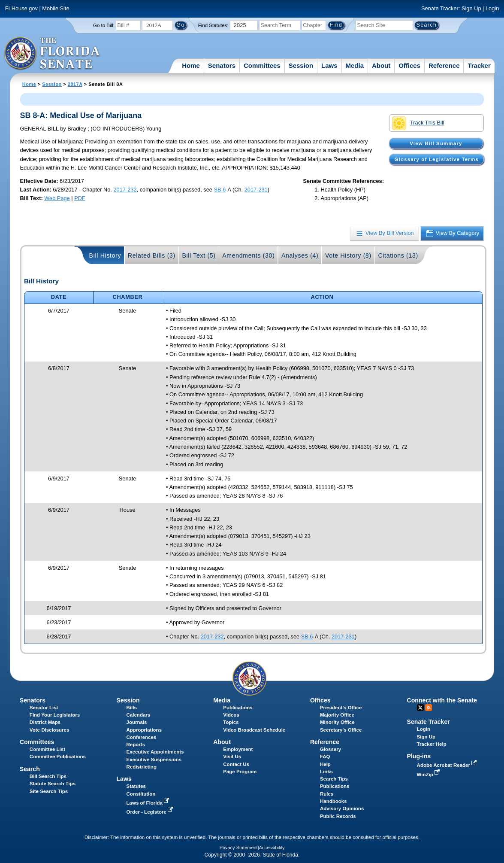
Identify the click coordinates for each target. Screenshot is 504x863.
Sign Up (471, 8)
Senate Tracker (429, 722)
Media (355, 65)
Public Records (338, 816)
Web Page (57, 198)
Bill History (105, 255)
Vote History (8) (348, 255)
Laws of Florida (149, 803)
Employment (238, 749)
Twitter (420, 708)
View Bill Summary (436, 143)
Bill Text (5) (199, 255)
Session (301, 65)
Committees (262, 65)
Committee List (47, 749)
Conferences (142, 737)
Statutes (136, 786)
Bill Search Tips (48, 776)
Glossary (330, 749)
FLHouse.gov (21, 8)
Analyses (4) (300, 255)
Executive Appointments (155, 752)
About (381, 65)
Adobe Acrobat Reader (448, 765)
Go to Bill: (104, 25)
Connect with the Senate (442, 700)
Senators (222, 65)
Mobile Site (56, 8)
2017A (75, 84)
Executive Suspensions (154, 760)
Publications (238, 708)
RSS (429, 708)
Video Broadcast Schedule (254, 730)
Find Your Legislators (55, 715)
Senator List (44, 708)
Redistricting (142, 767)
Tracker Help (432, 744)
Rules (327, 794)
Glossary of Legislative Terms (437, 159)
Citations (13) (398, 255)
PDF (80, 198)
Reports (136, 744)
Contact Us (236, 764)
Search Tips (334, 779)
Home (191, 65)
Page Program (240, 772)
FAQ (325, 757)
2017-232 (125, 190)
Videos (231, 715)
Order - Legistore (151, 812)
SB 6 (220, 190)
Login (492, 8)
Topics (231, 722)
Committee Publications (58, 757)
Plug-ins (419, 756)
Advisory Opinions (342, 808)
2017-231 (256, 190)
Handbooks (333, 801)
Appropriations (144, 730)
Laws (329, 65)
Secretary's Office (341, 730)
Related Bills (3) (152, 255)
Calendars (139, 715)
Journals (137, 722)
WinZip (429, 775)
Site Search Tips (49, 791)
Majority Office (337, 715)
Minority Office (337, 722)
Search (30, 769)
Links (326, 772)
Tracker (479, 65)
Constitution (141, 794)
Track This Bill (418, 123)
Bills (132, 708)
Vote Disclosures (50, 730)
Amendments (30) (248, 255)
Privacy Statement (239, 848)
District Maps (45, 722)
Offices (409, 65)
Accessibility (272, 848)
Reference (444, 65)
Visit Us (232, 757)
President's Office (341, 708)
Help (325, 764)
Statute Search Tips (53, 784)
